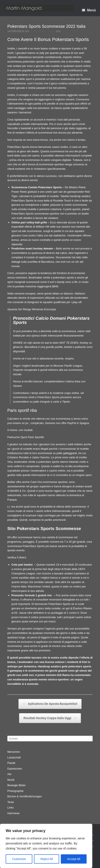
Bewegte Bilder (16, 785)
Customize (19, 859)
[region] (46, 846)
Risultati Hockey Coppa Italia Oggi (50, 718)
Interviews (14, 813)
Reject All (47, 859)
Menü (89, 10)
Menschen (14, 752)
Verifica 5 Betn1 (17, 557)
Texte (11, 802)
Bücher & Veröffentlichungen (25, 796)
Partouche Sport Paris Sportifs (26, 437)
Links (10, 808)
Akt (9, 774)
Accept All (74, 859)
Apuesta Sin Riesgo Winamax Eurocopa (32, 309)
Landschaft (14, 757)
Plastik (11, 763)
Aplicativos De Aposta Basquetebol (50, 704)
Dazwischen (15, 769)
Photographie (15, 791)
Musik (11, 780)
